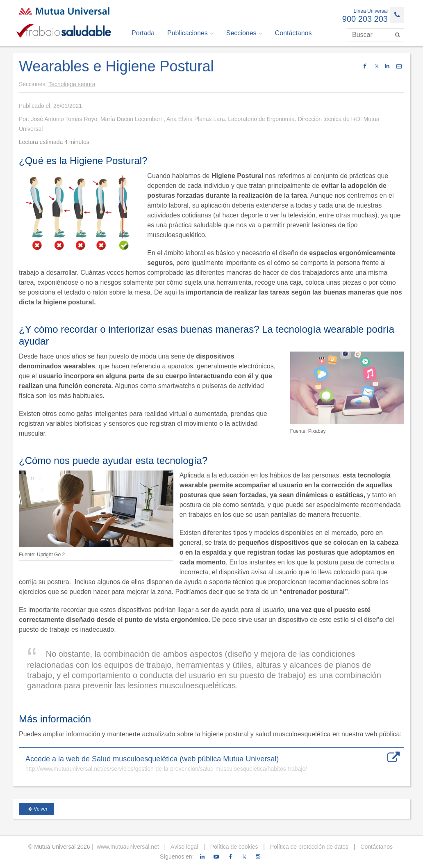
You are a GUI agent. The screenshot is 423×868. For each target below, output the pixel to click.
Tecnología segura (72, 84)
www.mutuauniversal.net (128, 847)
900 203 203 (365, 19)
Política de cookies (233, 847)
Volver (38, 809)
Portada (143, 33)
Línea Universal (371, 11)
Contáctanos (293, 33)
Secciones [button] (244, 33)
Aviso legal (184, 847)
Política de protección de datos (308, 847)
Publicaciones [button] (190, 33)
